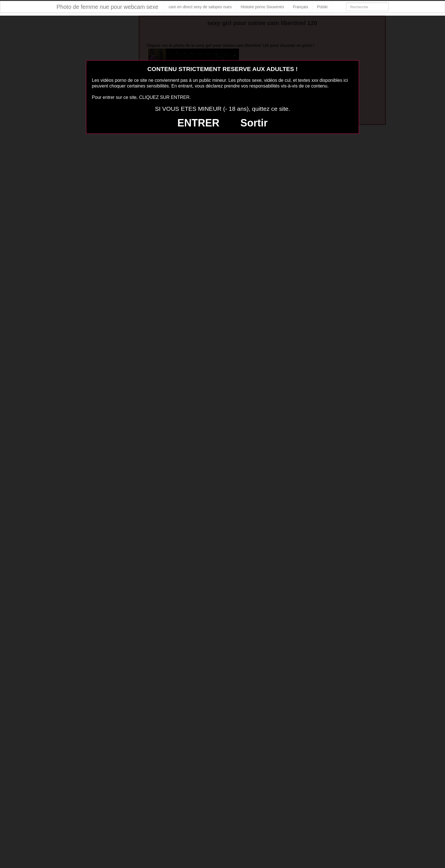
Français (301, 7)
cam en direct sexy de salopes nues (200, 7)
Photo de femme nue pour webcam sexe (107, 7)
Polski (322, 7)
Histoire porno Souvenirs (262, 7)
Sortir (254, 123)
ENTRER (198, 123)
